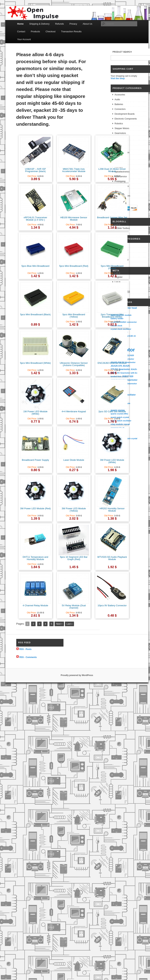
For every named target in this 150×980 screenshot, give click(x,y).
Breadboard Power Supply (35, 460)
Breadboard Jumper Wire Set (112, 217)
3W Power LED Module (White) (112, 461)
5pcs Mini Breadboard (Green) (112, 267)
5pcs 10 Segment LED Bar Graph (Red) (74, 558)
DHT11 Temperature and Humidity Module (35, 558)
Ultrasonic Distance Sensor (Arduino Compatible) (74, 364)
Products (35, 31)
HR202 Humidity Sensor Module (112, 510)
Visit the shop (118, 78)
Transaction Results (71, 31)
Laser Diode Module (74, 460)
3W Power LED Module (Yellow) (74, 510)
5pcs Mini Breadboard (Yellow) (74, 316)
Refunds (60, 24)
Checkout (51, 31)
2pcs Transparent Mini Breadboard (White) (112, 316)
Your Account (24, 39)
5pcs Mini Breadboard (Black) (35, 314)
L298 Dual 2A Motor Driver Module (112, 170)
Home (20, 24)
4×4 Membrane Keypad (74, 411)
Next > (59, 624)
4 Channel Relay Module (35, 605)
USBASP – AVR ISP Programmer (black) (35, 170)
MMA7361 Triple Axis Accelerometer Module (74, 170)
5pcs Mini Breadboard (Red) (74, 266)
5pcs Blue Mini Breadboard (35, 266)
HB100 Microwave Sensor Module (74, 219)
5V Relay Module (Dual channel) (74, 607)
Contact (21, 31)
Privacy (73, 24)
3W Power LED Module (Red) (35, 508)
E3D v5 (132, 336)
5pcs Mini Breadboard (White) (35, 363)
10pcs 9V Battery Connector (112, 605)
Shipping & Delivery (39, 24)
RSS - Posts (25, 649)
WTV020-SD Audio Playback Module (112, 558)
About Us (88, 24)
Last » (69, 624)
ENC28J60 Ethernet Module (112, 363)
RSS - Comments (28, 657)
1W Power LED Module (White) (35, 413)
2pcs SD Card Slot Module (112, 411)
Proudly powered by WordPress (77, 675)
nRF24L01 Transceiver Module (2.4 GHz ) (35, 219)
